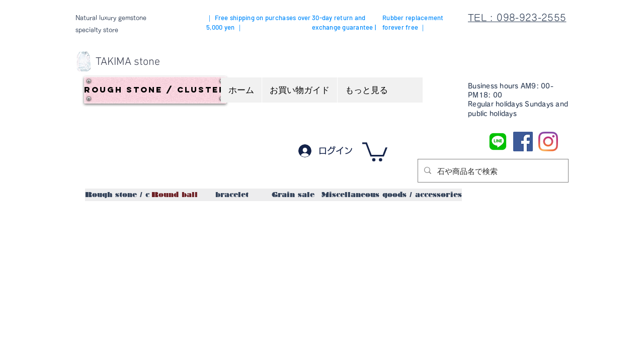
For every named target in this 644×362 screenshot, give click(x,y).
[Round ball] (174, 195)
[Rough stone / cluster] (155, 90)
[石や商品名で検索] (492, 171)
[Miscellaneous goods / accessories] (392, 195)
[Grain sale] (293, 195)
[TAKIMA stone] (128, 62)
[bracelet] (232, 195)
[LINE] (498, 142)
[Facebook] (523, 142)
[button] (375, 151)
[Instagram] (548, 142)
